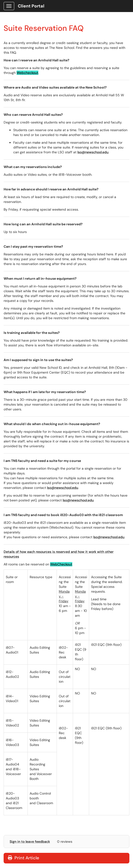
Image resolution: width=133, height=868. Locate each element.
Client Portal (31, 6)
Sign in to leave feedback (30, 842)
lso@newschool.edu (93, 152)
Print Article (23, 858)
